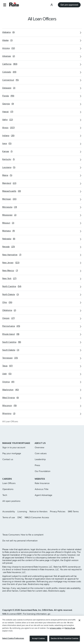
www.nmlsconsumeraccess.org (20, 617)
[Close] (79, 624)
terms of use (70, 631)
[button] (5, 5)
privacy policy (56, 631)
